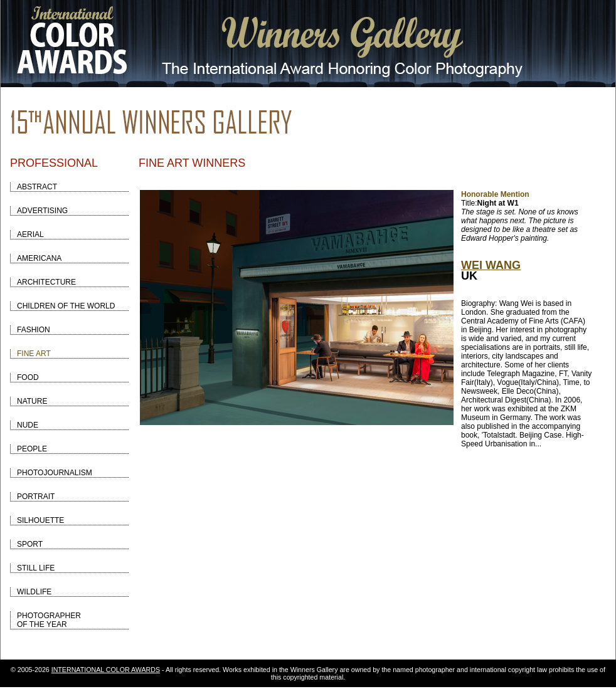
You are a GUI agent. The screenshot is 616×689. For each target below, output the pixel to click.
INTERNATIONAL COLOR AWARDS (106, 670)
